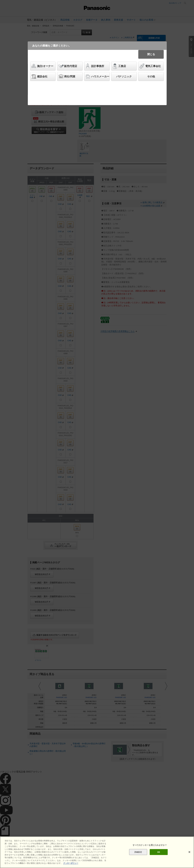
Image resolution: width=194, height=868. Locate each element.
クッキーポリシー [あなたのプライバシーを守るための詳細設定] (71, 863)
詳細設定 (138, 852)
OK (159, 852)
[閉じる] (189, 852)
